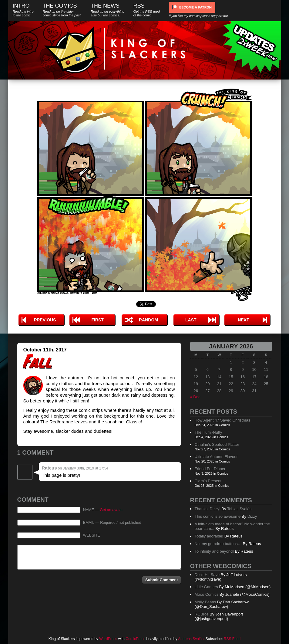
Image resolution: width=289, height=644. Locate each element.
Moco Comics (207, 594)
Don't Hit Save (207, 575)
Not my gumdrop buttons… (218, 544)
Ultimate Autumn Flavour (216, 457)
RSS (147, 10)
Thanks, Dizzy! (208, 509)
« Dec (195, 397)
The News (108, 10)
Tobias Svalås (239, 509)
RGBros (202, 614)
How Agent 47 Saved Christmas (223, 420)
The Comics (62, 10)
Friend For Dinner (210, 469)
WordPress (108, 639)
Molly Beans (205, 602)
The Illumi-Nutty (208, 432)
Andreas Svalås (191, 639)
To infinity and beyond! (214, 551)
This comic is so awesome (218, 516)
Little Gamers (206, 587)
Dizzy (252, 516)
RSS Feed (232, 639)
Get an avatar (111, 510)
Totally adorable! (209, 536)
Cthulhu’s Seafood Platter (217, 444)
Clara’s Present (208, 481)
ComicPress (135, 639)
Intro (23, 10)
